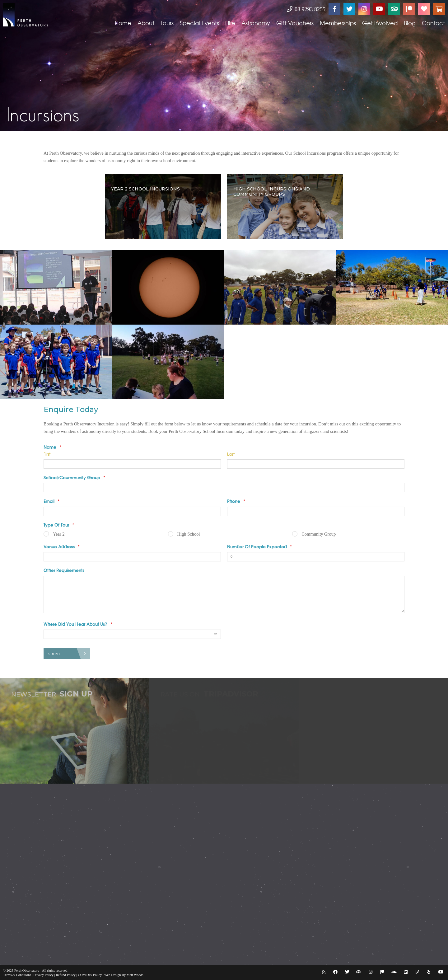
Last (231, 454)
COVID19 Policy (90, 975)
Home (123, 23)
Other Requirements (64, 570)
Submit (55, 654)
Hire (230, 23)
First (47, 454)
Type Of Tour (59, 525)
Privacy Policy (43, 975)
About (146, 23)
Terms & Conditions (17, 975)
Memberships (338, 23)
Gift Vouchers (295, 23)
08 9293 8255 (306, 9)
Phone (236, 501)
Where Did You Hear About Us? (78, 624)
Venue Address (62, 546)
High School (189, 534)
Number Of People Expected (259, 546)
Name (52, 447)
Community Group (319, 534)
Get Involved (380, 23)
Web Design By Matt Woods (124, 975)
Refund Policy (66, 975)
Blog (410, 23)
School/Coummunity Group (74, 477)
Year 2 (59, 534)
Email (51, 501)
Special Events (199, 23)
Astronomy (256, 23)
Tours (167, 23)
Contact (433, 23)
